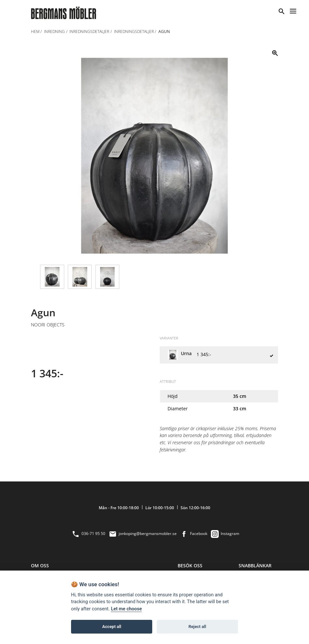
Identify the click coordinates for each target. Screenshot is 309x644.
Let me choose (126, 609)
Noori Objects (48, 325)
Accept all (112, 627)
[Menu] (293, 10)
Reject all (197, 627)
